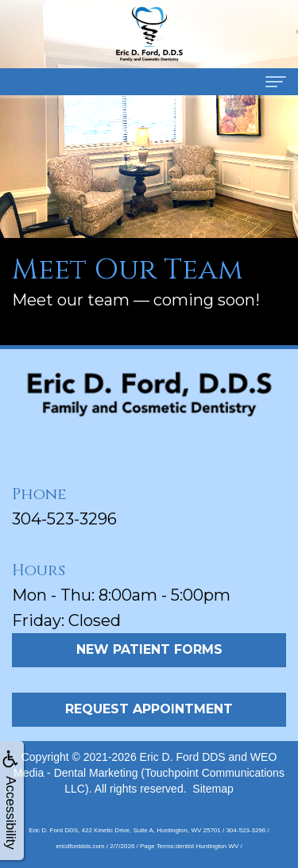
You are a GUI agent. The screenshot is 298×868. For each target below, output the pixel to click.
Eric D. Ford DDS (183, 757)
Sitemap (213, 789)
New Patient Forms (149, 649)
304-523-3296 (64, 519)
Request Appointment (149, 709)
